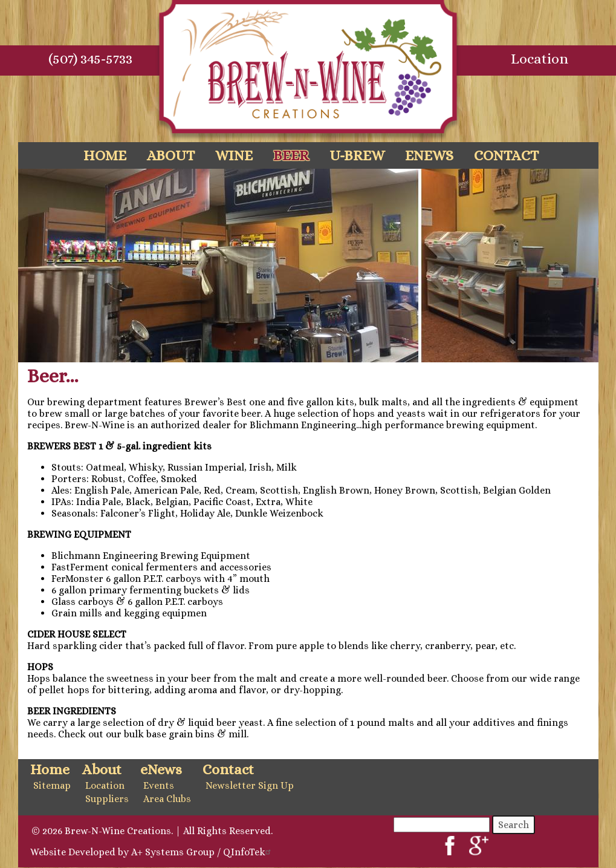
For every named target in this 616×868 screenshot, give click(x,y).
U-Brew (357, 155)
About (171, 155)
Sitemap (52, 785)
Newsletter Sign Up (250, 785)
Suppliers (107, 799)
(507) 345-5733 (90, 59)
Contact (506, 155)
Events (159, 785)
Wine (234, 155)
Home (105, 155)
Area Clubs (167, 799)
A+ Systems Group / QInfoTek (203, 852)
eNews (429, 155)
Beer (291, 155)
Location (540, 59)
